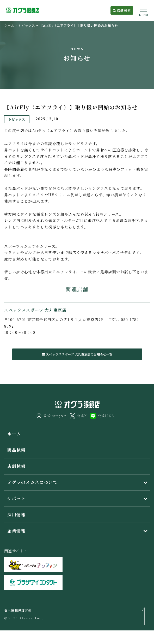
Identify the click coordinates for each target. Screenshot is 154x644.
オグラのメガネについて (33, 482)
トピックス (27, 26)
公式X (78, 416)
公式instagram (52, 416)
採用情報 (16, 515)
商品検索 (16, 450)
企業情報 (16, 531)
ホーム (9, 25)
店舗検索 (122, 10)
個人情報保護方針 (18, 610)
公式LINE (102, 416)
